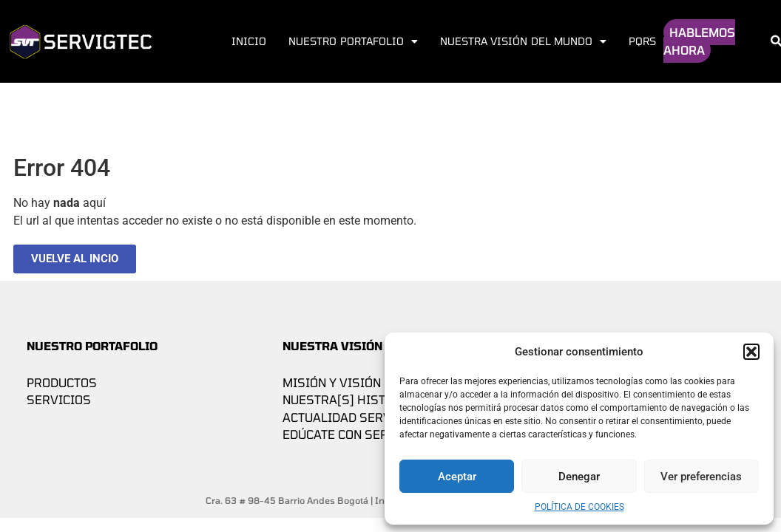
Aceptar (457, 477)
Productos (62, 382)
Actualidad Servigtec (354, 417)
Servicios (59, 399)
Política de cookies (579, 507)
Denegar (579, 477)
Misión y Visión (332, 382)
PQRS (642, 41)
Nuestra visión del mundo (523, 41)
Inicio (249, 41)
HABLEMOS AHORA (699, 41)
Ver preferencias (701, 477)
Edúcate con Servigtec (356, 434)
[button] (751, 352)
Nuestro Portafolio (353, 41)
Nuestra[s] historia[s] (357, 399)
